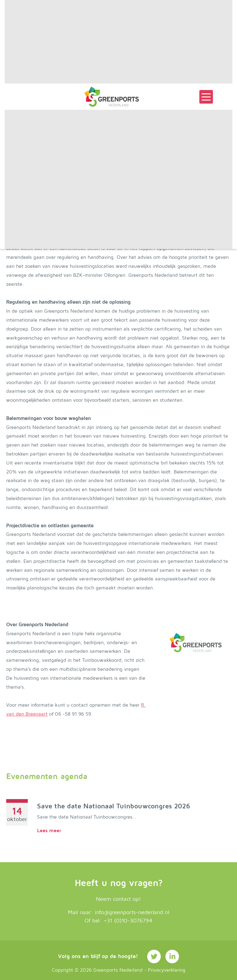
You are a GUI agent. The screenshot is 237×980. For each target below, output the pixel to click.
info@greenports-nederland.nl (132, 912)
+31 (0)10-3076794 (128, 921)
